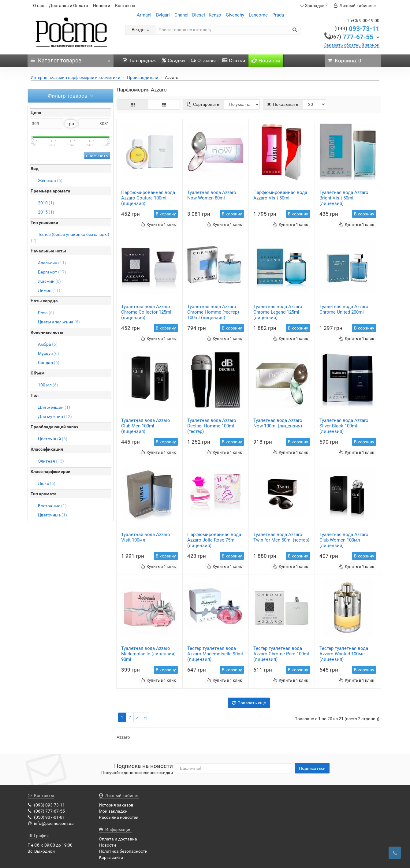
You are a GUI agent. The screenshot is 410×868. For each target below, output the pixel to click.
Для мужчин (55, 416)
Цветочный (53, 439)
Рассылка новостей (119, 817)
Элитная (51, 461)
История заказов (116, 805)
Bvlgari (163, 15)
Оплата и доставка (118, 839)
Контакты (125, 6)
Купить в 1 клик (158, 224)
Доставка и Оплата (69, 6)
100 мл (48, 385)
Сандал (49, 363)
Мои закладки (113, 811)
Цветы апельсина (59, 322)
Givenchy (235, 15)
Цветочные (52, 515)
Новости (102, 6)
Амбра (48, 344)
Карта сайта (111, 857)
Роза (46, 313)
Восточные (52, 506)
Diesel (199, 15)
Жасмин (49, 281)
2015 (46, 212)
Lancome (258, 15)
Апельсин (52, 263)
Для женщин (54, 407)
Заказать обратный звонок (352, 45)
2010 (46, 203)
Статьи (233, 60)
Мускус (48, 353)
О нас (39, 6)
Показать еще (249, 703)
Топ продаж (139, 60)
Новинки (266, 61)
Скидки (173, 60)
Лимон (49, 290)
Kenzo (215, 15)
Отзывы (203, 60)
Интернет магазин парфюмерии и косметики (75, 77)
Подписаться (312, 768)
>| (145, 717)
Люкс (47, 483)
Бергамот (52, 272)
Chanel (181, 15)
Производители (143, 77)
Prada (278, 15)
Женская (50, 181)
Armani (144, 15)
